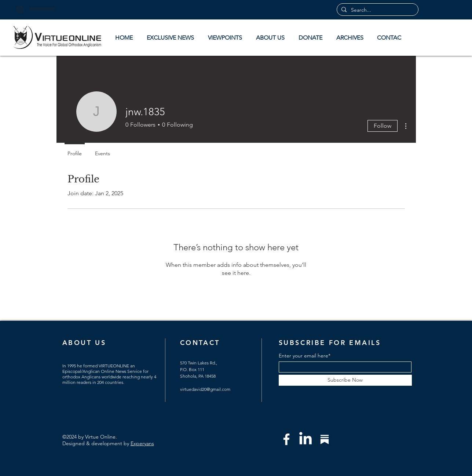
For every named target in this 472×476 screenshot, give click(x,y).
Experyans (142, 443)
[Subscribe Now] (345, 380)
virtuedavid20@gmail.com (205, 389)
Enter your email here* (305, 356)
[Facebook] (286, 439)
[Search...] (377, 10)
